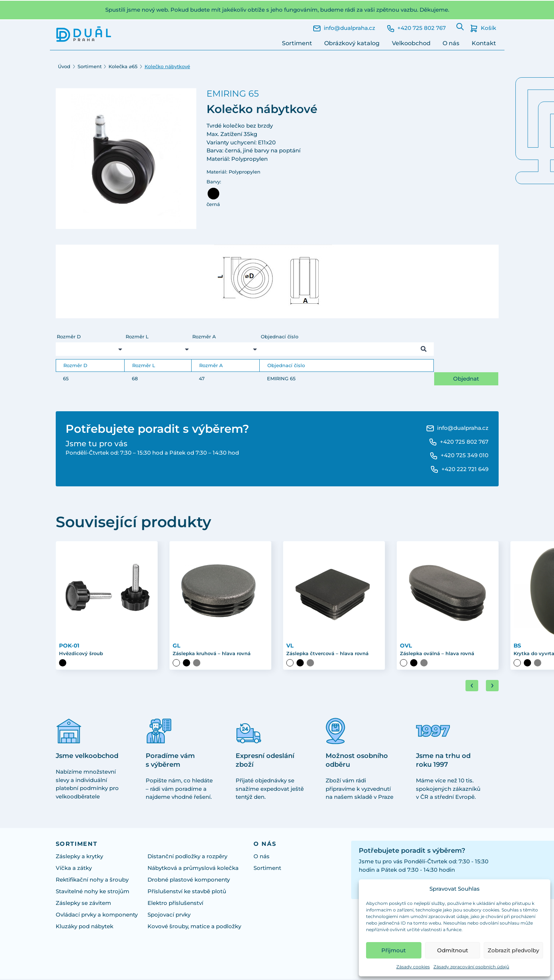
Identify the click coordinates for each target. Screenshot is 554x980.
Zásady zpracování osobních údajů (471, 967)
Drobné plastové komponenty (189, 881)
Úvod (64, 66)
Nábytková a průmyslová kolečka (193, 869)
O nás (451, 43)
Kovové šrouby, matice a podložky (194, 927)
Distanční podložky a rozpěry (187, 857)
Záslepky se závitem (83, 904)
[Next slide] (492, 687)
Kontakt (484, 43)
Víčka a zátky (74, 869)
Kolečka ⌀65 (123, 66)
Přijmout (394, 950)
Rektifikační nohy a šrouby (92, 881)
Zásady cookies (413, 967)
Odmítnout (453, 950)
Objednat (466, 379)
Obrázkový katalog (352, 43)
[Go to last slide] (472, 687)
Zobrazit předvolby (513, 950)
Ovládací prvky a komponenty (97, 916)
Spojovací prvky (169, 916)
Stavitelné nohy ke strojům (93, 892)
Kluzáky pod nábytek (85, 927)
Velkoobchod (411, 43)
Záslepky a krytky (79, 857)
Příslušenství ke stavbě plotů (187, 892)
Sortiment (297, 43)
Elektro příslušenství (175, 904)
